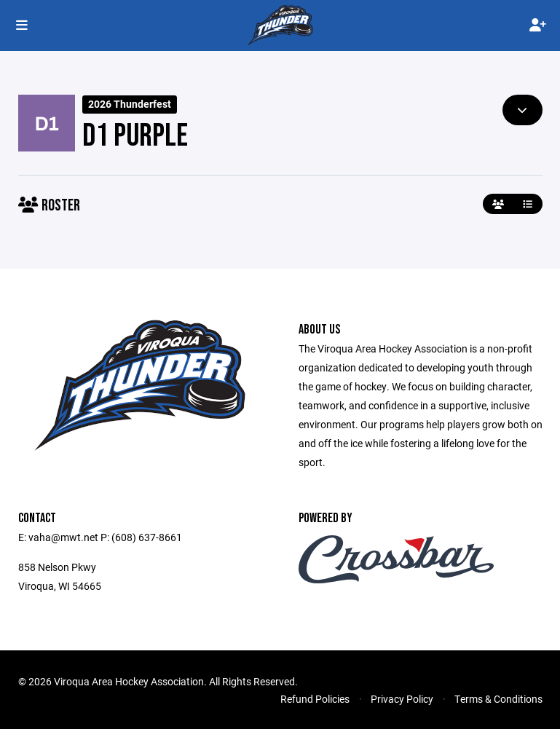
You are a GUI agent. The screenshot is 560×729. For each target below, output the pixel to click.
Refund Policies (315, 699)
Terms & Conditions (498, 699)
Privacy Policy (402, 699)
